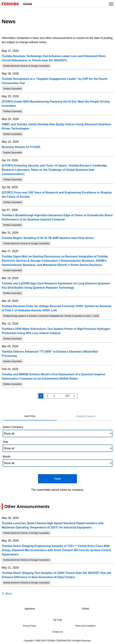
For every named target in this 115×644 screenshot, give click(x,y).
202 (68, 396)
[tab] (30, 416)
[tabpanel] (57, 458)
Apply (57, 479)
